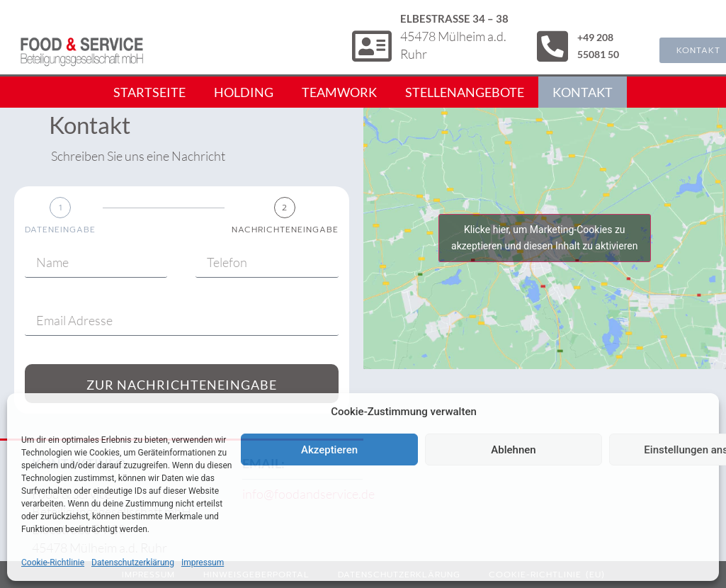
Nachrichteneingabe (285, 230)
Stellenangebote (465, 92)
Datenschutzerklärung (133, 562)
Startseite (149, 92)
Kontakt (583, 92)
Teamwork (339, 92)
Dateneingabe (60, 230)
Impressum (203, 562)
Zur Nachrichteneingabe (182, 385)
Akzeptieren (329, 450)
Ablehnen (513, 450)
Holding (244, 92)
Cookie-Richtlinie (53, 562)
